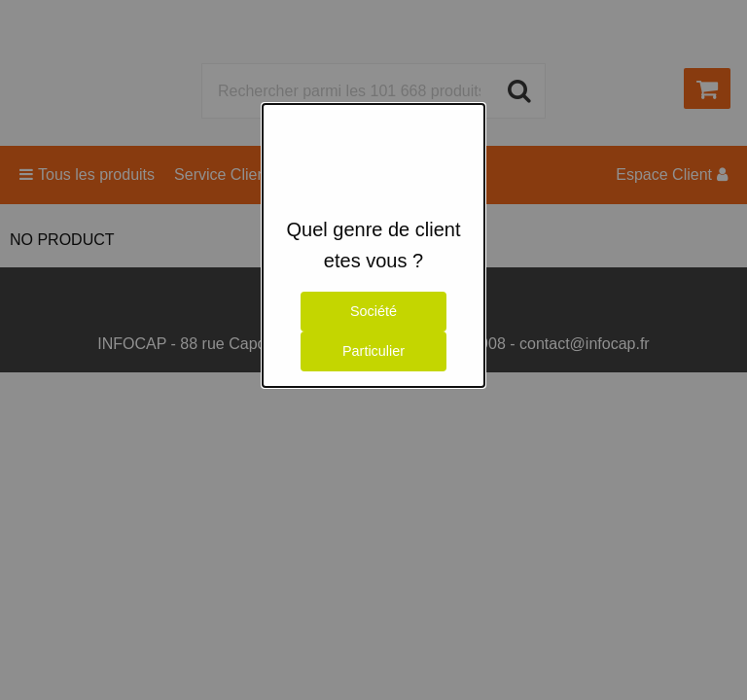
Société (373, 311)
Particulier (373, 351)
